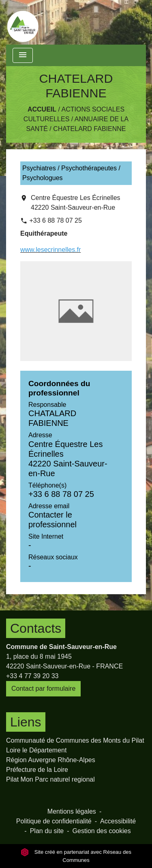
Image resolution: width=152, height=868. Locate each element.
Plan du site (47, 831)
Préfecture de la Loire (37, 770)
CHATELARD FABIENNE (89, 129)
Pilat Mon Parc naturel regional (50, 779)
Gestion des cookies (102, 831)
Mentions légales (72, 811)
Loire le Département (36, 750)
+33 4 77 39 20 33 (32, 676)
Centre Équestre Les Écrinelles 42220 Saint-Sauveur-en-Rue (76, 203)
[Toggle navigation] (23, 55)
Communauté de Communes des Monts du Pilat (75, 740)
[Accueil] (23, 22)
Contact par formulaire (43, 689)
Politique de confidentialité (54, 821)
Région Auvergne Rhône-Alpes (51, 760)
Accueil (42, 109)
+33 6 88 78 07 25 (55, 220)
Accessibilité (118, 821)
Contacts (36, 628)
